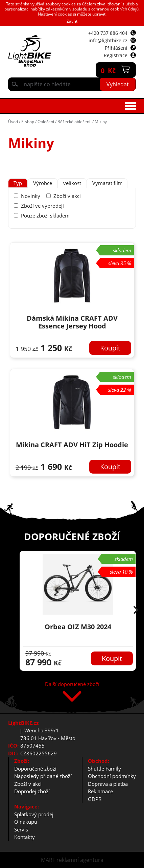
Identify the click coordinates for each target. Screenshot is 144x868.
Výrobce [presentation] (43, 183)
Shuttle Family (104, 769)
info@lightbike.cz (108, 40)
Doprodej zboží (32, 791)
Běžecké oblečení (74, 122)
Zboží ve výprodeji (42, 206)
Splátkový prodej (34, 814)
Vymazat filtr (107, 183)
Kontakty (25, 837)
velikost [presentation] (72, 183)
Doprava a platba (108, 784)
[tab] (18, 183)
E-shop (28, 122)
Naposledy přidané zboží (43, 776)
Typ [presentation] (18, 183)
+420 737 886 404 (108, 33)
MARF (48, 860)
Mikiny (101, 122)
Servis (21, 829)
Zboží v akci (67, 196)
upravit (99, 14)
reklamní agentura (80, 860)
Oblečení (46, 122)
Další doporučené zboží (72, 684)
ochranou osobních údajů (115, 9)
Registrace (116, 55)
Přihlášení (116, 48)
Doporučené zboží (35, 769)
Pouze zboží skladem (45, 215)
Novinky (31, 196)
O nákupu (26, 822)
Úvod (13, 122)
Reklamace (100, 791)
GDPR (95, 799)
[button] (136, 611)
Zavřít (72, 21)
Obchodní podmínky (112, 776)
